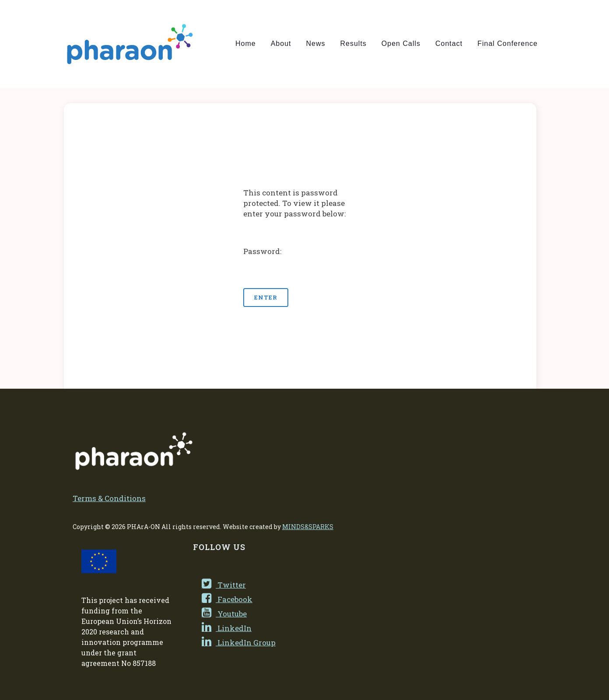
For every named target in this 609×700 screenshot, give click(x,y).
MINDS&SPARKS (308, 527)
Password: (300, 263)
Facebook (227, 599)
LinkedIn (227, 628)
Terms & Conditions (109, 498)
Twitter (224, 585)
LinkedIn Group (239, 643)
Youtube (224, 614)
